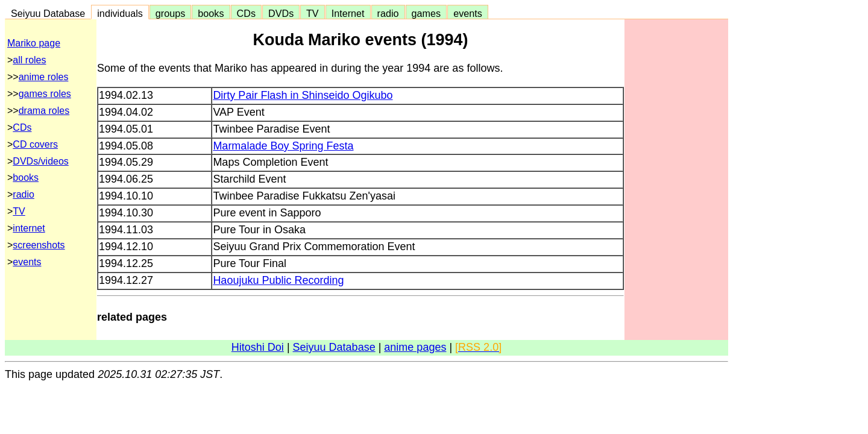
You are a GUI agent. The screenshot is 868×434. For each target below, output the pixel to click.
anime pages (415, 347)
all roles (29, 60)
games (426, 13)
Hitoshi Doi (258, 347)
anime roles (44, 77)
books (211, 13)
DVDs (281, 13)
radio (388, 13)
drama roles (44, 111)
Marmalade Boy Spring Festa (283, 146)
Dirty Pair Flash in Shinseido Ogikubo (303, 95)
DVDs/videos (40, 161)
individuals (120, 13)
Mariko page (34, 43)
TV (312, 13)
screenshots (39, 245)
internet (29, 228)
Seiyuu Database (48, 13)
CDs (246, 13)
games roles (45, 94)
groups (171, 13)
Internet (348, 13)
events (468, 13)
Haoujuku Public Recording (278, 280)
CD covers (35, 144)
